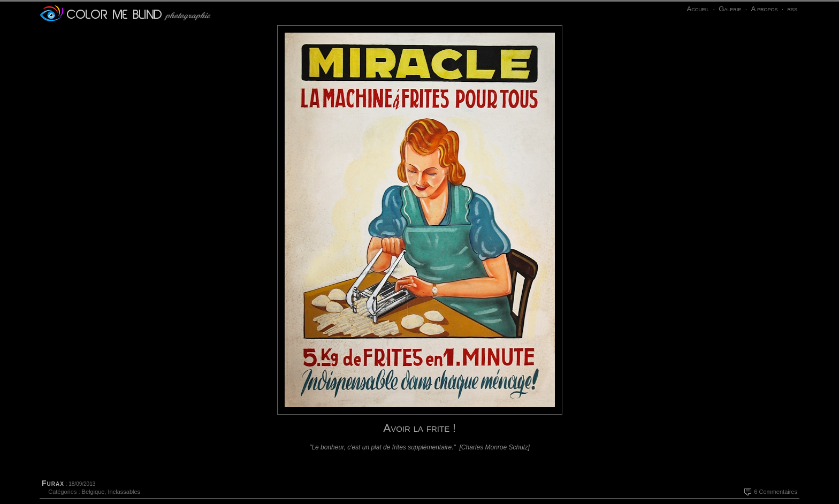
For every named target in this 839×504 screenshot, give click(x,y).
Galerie (730, 9)
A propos (764, 9)
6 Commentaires (776, 492)
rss (792, 9)
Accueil (698, 9)
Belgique (93, 492)
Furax (53, 483)
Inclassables (124, 492)
